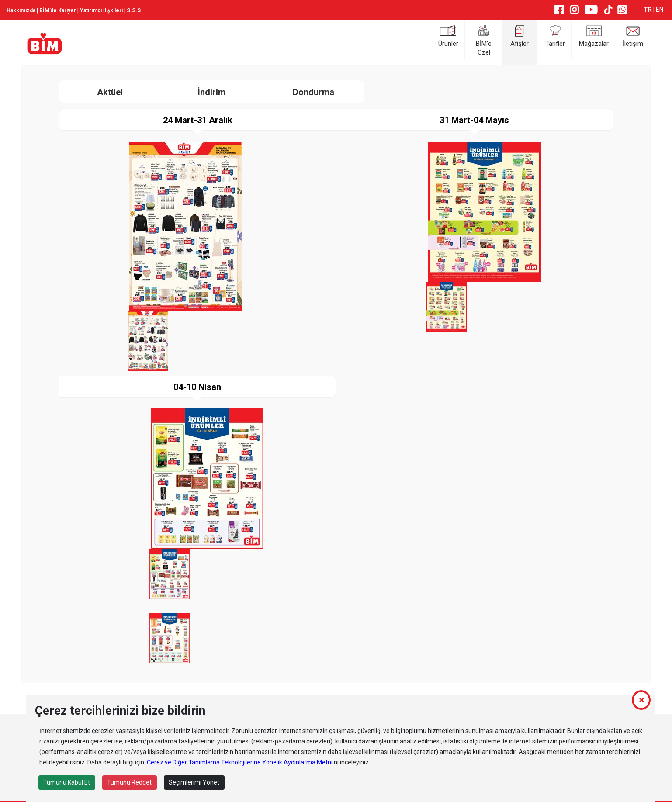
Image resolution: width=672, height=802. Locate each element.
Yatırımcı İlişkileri (101, 10)
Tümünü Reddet (129, 782)
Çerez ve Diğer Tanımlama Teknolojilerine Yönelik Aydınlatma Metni (240, 762)
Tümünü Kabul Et (67, 782)
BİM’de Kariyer (58, 10)
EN (660, 10)
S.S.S (134, 10)
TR (648, 10)
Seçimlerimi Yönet (194, 782)
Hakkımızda (21, 10)
